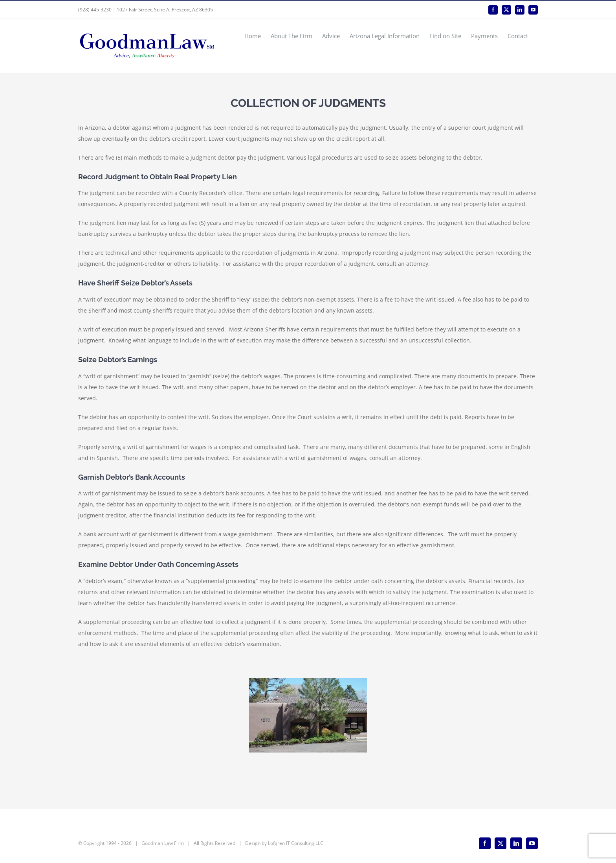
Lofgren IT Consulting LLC (296, 843)
